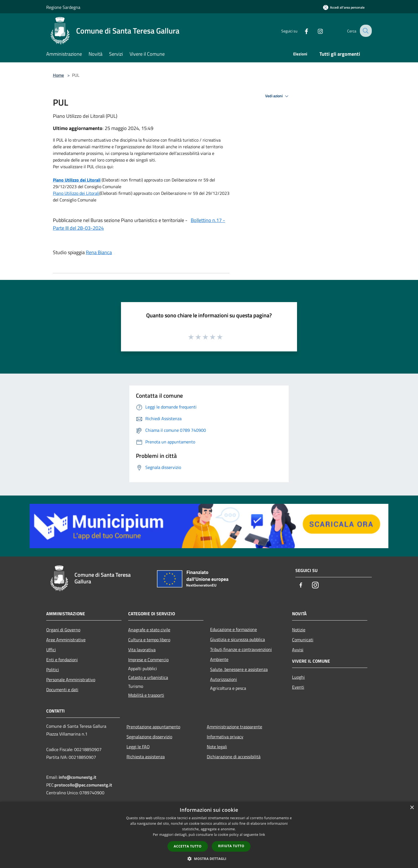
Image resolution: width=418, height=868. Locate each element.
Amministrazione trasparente (234, 727)
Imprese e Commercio (148, 660)
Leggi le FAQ (138, 747)
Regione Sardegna (63, 7)
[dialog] (209, 835)
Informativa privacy (225, 737)
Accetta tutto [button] (188, 846)
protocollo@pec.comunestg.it (83, 785)
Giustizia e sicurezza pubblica (238, 639)
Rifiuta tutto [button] (231, 846)
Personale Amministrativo (71, 680)
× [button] (412, 808)
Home (58, 75)
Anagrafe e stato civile (149, 630)
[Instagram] (316, 31)
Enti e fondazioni (62, 660)
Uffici (51, 650)
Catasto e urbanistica (148, 677)
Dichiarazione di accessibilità (234, 757)
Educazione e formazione (233, 629)
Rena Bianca (99, 252)
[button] (209, 859)
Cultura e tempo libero (149, 640)
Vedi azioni (278, 96)
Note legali (217, 747)
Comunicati (303, 640)
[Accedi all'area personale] (344, 7)
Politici (53, 670)
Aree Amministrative (66, 640)
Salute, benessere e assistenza (239, 669)
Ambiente (219, 659)
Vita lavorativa (142, 650)
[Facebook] (302, 31)
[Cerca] (365, 31)
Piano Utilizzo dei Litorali (77, 180)
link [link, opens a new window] (262, 835)
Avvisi (298, 650)
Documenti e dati (62, 690)
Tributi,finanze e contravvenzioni (241, 649)
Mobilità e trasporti (146, 695)
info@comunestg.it (78, 777)
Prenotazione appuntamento (153, 727)
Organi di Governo (63, 630)
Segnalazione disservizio (149, 737)
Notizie (299, 630)
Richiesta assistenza (146, 757)
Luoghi (298, 677)
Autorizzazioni (224, 679)
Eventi (298, 687)
